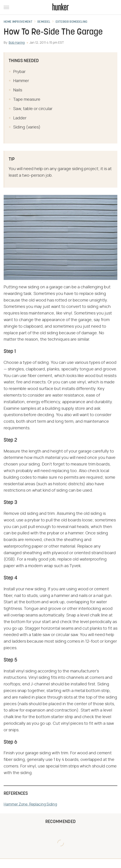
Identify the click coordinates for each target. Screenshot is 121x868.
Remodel (44, 22)
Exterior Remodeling (72, 22)
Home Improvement (18, 22)
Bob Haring (17, 43)
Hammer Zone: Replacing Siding (30, 804)
